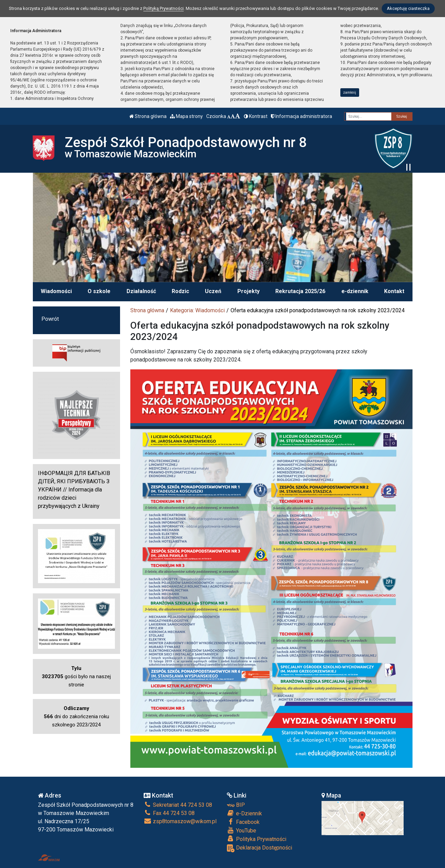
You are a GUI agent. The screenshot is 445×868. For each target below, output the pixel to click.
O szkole (99, 291)
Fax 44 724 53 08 (169, 813)
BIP (236, 805)
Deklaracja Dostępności (259, 848)
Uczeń (213, 291)
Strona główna (148, 116)
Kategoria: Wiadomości (197, 310)
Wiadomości (56, 291)
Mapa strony (186, 116)
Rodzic (180, 291)
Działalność (141, 291)
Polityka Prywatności (257, 839)
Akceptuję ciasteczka (408, 8)
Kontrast (256, 116)
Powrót (50, 319)
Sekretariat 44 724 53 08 (178, 805)
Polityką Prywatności (163, 8)
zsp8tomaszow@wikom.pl (180, 821)
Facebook (243, 822)
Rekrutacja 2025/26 (300, 291)
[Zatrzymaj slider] (408, 167)
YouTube (241, 830)
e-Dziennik (244, 813)
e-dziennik (355, 291)
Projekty (248, 291)
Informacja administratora (302, 116)
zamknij (350, 93)
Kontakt (394, 291)
